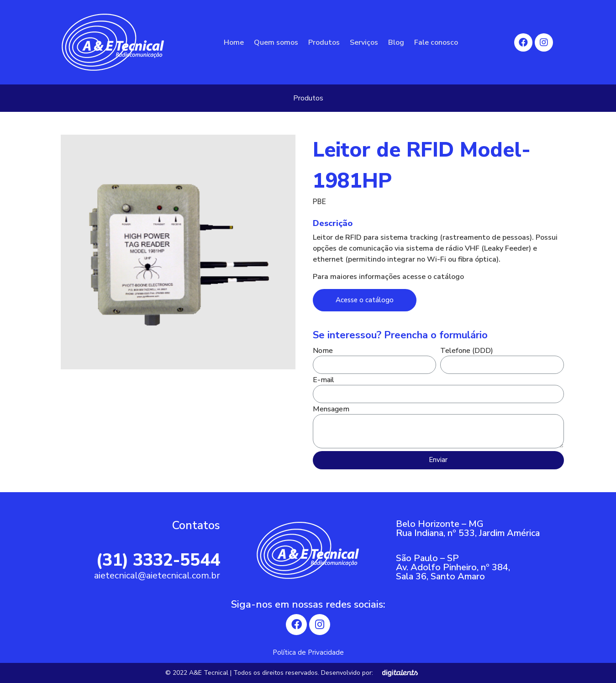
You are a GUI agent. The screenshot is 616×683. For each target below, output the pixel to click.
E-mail (324, 381)
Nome (323, 351)
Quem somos (276, 42)
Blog (396, 42)
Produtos (324, 42)
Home (234, 42)
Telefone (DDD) (467, 351)
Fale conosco (436, 42)
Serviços (364, 42)
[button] (365, 300)
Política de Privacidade (308, 652)
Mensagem (331, 410)
